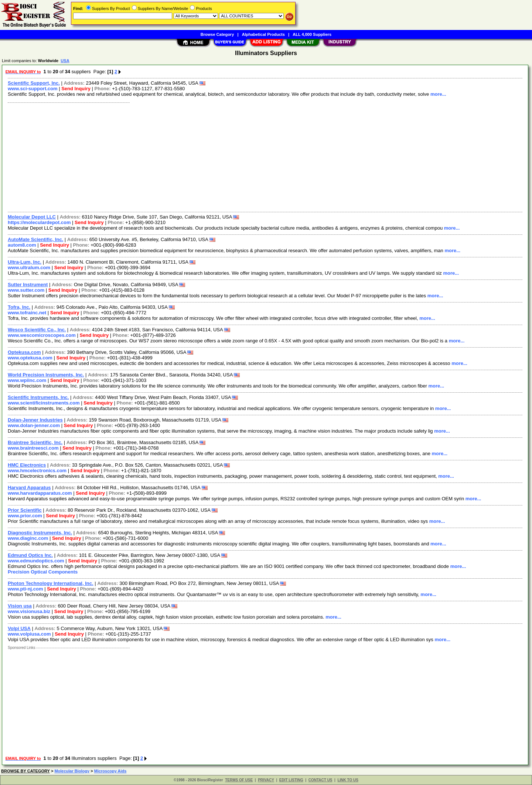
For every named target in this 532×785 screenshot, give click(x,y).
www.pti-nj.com (25, 589)
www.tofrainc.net (27, 313)
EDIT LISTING (291, 780)
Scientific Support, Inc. (34, 83)
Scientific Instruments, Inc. (38, 397)
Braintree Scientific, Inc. (35, 442)
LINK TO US (348, 780)
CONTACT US (320, 780)
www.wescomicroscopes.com (42, 335)
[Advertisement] (226, 156)
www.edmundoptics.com (36, 561)
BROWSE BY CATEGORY (25, 771)
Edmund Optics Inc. (30, 555)
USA (65, 61)
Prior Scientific (25, 510)
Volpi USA (19, 628)
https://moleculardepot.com (39, 222)
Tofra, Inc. (19, 307)
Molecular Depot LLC (32, 217)
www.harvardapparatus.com (40, 493)
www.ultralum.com (29, 268)
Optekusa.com (24, 352)
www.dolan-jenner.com (34, 425)
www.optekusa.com (30, 358)
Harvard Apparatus (29, 488)
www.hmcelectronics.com (37, 471)
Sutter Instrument (28, 285)
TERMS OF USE (239, 780)
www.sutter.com (26, 290)
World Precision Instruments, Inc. (46, 375)
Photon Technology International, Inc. (51, 583)
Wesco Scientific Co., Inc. (37, 330)
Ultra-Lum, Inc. (25, 262)
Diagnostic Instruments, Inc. (40, 533)
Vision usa (20, 606)
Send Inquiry (76, 89)
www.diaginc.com (28, 538)
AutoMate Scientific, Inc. (35, 239)
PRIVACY (266, 780)
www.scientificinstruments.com (44, 403)
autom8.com (22, 245)
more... (438, 94)
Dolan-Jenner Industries (35, 420)
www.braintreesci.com (33, 448)
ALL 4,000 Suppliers (312, 34)
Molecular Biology (72, 771)
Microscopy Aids (110, 771)
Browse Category (217, 34)
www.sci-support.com (33, 89)
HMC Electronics (27, 465)
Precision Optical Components (43, 572)
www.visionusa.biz (29, 611)
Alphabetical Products (263, 34)
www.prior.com (25, 516)
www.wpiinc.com (27, 380)
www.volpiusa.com (29, 634)
